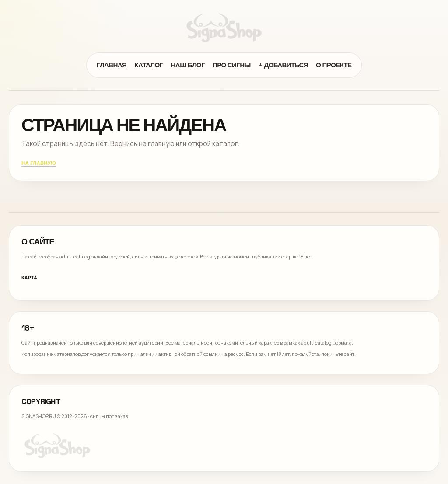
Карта (29, 278)
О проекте (334, 65)
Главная (111, 65)
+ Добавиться (283, 65)
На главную (39, 164)
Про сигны (232, 65)
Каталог (149, 65)
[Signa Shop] (224, 28)
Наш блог (188, 65)
